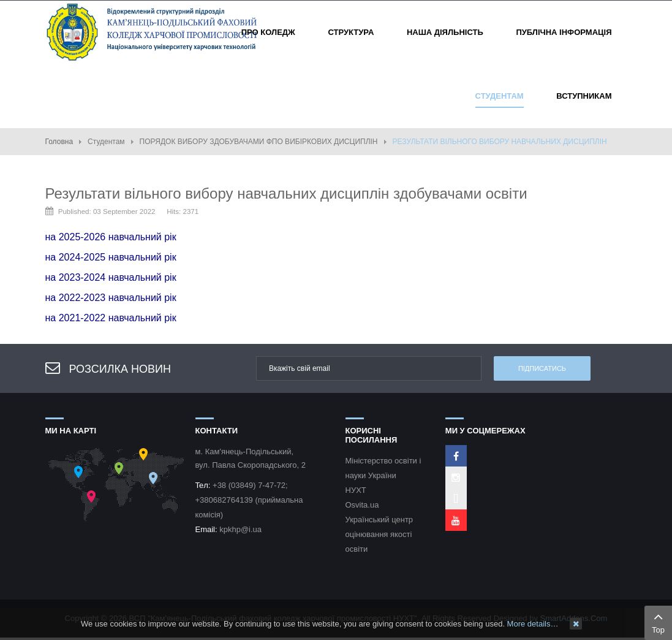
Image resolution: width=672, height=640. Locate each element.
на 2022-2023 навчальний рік (111, 298)
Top (658, 622)
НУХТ (356, 490)
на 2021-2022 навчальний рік (111, 318)
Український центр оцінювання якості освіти (379, 534)
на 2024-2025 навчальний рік (111, 257)
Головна (59, 142)
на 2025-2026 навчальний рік (111, 237)
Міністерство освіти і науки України (383, 468)
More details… (533, 624)
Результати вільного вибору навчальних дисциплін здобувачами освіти (286, 193)
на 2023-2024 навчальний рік (111, 277)
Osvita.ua (362, 505)
